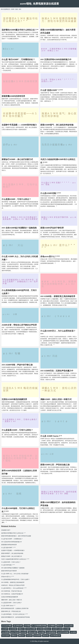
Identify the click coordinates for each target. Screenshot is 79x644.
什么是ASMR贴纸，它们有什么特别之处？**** (15, 614)
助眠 (17, 9)
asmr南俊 (40, 629)
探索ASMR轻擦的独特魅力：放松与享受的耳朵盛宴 (16, 536)
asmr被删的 (52, 626)
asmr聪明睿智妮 (51, 632)
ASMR (13, 9)
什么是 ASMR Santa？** (51, 436)
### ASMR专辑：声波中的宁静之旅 (17, 365)
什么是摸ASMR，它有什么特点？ (16, 199)
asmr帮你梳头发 (55, 636)
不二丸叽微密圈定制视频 (39, 626)
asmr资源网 (5, 632)
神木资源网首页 (5, 9)
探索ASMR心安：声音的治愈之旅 (55, 465)
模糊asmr (21, 629)
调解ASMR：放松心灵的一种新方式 (56, 399)
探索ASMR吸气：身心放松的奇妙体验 (57, 125)
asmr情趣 (27, 626)
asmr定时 (29, 636)
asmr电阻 (41, 632)
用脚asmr (14, 636)
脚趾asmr (22, 636)
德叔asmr (48, 629)
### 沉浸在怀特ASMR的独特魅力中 (56, 59)
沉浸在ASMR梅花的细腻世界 (14, 399)
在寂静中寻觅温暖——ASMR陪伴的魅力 (19, 125)
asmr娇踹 (73, 632)
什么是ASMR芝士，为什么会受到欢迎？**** (14, 588)
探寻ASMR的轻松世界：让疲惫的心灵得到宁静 (15, 608)
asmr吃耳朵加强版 (63, 632)
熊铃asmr (60, 626)
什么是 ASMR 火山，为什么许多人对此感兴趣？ (15, 574)
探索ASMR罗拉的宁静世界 (52, 228)
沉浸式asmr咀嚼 (31, 629)
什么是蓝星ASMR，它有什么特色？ (17, 430)
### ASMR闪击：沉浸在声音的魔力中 (57, 371)
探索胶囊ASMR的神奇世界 (13, 96)
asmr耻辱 (5, 629)
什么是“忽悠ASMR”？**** (52, 90)
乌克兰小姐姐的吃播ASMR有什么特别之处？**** (15, 559)
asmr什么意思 (69, 626)
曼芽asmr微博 (33, 632)
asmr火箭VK (6, 636)
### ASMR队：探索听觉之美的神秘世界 (58, 296)
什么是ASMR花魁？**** (51, 193)
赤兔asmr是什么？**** (50, 256)
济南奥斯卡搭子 (6, 530)
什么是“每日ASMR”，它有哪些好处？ (18, 59)
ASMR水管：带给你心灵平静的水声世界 (19, 325)
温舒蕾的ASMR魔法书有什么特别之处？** (20, 30)
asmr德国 (67, 629)
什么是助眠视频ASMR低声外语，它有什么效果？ (15, 579)
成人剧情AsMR (18, 626)
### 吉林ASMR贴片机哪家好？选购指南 (19, 228)
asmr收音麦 (13, 629)
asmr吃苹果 (37, 636)
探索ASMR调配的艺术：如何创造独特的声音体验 (15, 617)
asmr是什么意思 (57, 629)
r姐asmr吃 (46, 636)
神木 (20, 9)
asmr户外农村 (15, 632)
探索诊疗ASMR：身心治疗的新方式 (17, 159)
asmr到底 (24, 632)
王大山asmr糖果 (7, 626)
